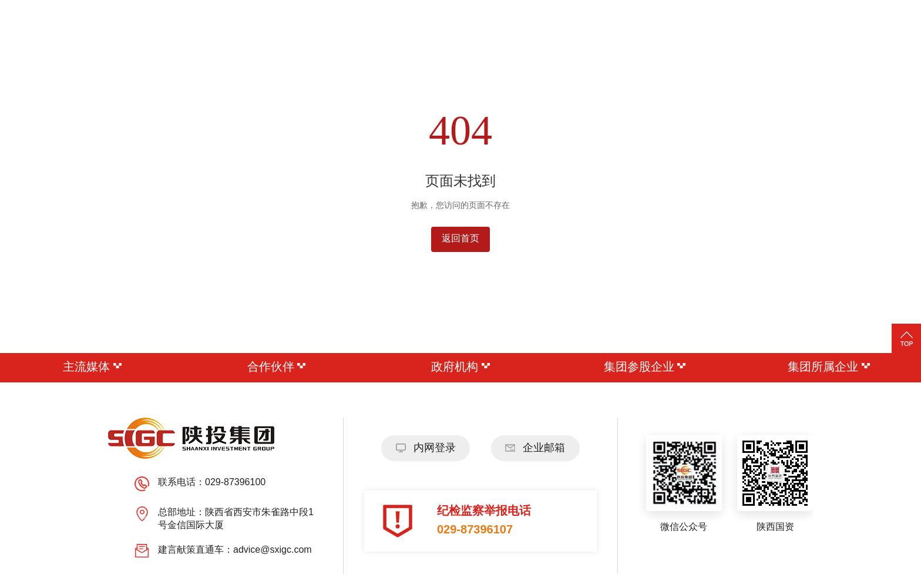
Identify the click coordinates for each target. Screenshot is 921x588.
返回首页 (460, 239)
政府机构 (460, 367)
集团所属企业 (829, 367)
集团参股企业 (645, 367)
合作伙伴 (277, 367)
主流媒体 (92, 367)
